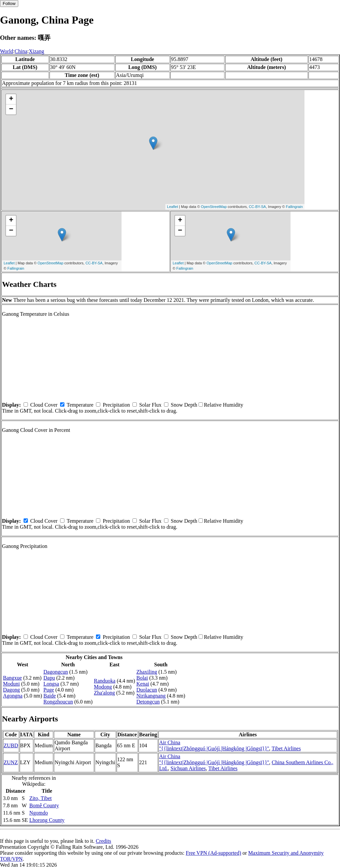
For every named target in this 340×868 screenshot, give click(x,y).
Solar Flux (150, 405)
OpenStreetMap (214, 207)
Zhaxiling (147, 672)
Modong (103, 687)
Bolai (142, 678)
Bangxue (12, 678)
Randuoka (105, 681)
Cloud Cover (44, 405)
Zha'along (104, 693)
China (21, 51)
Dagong (11, 690)
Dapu (49, 678)
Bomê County (44, 805)
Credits (103, 841)
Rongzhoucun (58, 702)
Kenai (143, 684)
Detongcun (148, 702)
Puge (49, 690)
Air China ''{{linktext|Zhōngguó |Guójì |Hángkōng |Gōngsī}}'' (214, 745)
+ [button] (11, 99)
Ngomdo (39, 813)
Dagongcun (56, 672)
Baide (50, 696)
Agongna (13, 696)
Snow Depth (184, 405)
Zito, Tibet (41, 798)
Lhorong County (47, 820)
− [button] (11, 109)
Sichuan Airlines (188, 768)
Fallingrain (294, 207)
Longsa (51, 684)
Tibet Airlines (286, 748)
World (7, 51)
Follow (9, 3)
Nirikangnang (151, 696)
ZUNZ (11, 762)
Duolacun (147, 690)
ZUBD (11, 745)
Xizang (37, 51)
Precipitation (116, 405)
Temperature (80, 405)
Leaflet (172, 207)
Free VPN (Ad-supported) (213, 853)
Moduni (11, 684)
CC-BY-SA (257, 207)
